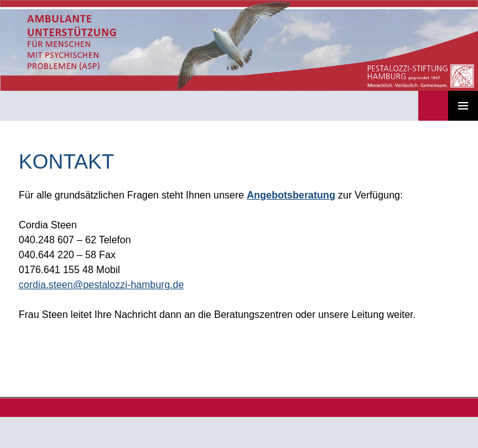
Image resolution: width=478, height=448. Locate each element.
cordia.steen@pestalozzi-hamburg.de (101, 285)
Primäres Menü (463, 106)
